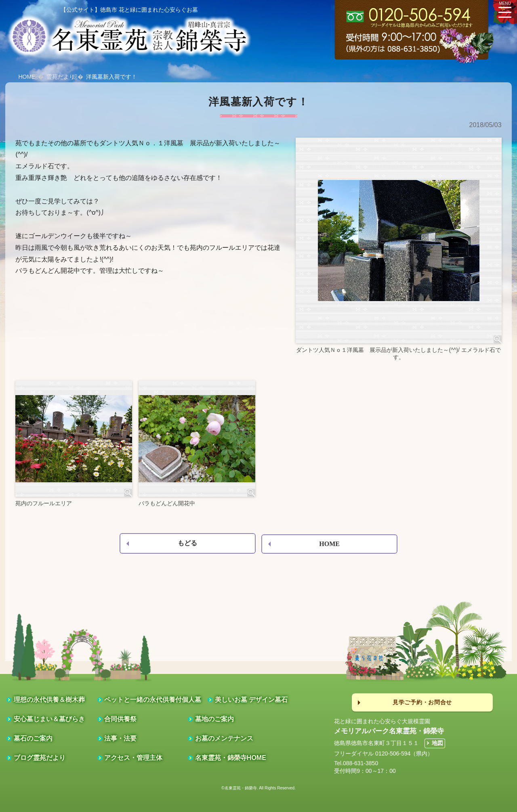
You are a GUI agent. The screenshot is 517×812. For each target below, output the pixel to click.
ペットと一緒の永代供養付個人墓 (153, 700)
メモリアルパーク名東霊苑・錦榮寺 (389, 731)
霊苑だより (61, 77)
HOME (27, 77)
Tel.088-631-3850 (356, 763)
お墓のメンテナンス (224, 738)
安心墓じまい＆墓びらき (49, 719)
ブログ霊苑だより (40, 758)
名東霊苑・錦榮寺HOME (231, 758)
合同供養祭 (120, 719)
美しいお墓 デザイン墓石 (251, 700)
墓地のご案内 (214, 719)
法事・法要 (120, 738)
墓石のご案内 (33, 738)
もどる (187, 543)
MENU (505, 9)
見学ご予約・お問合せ (422, 702)
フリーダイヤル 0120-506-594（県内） (384, 753)
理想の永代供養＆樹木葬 (49, 700)
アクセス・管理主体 (133, 758)
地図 (437, 743)
